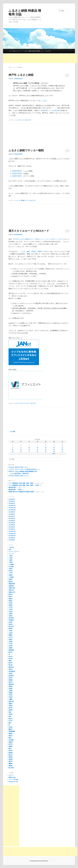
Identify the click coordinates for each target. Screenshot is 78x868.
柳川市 (11, 663)
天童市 (11, 616)
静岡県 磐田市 (17, 171)
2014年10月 (12, 510)
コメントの (13, 780)
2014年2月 (12, 527)
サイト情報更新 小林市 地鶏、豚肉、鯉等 (21, 483)
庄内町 (11, 646)
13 (29, 448)
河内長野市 (12, 671)
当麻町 (11, 648)
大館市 (11, 614)
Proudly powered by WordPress (39, 861)
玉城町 (11, 691)
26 (21, 452)
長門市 (11, 744)
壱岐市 (11, 601)
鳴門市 (11, 761)
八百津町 (11, 577)
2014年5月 (12, 521)
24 (62, 450)
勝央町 (11, 582)
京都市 (11, 575)
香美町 (11, 757)
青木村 (11, 751)
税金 (10, 712)
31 (62, 452)
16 (54, 448)
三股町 (11, 562)
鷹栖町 (11, 763)
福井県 (11, 710)
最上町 (11, 652)
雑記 (10, 748)
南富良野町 (12, 584)
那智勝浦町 (12, 731)
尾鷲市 (11, 635)
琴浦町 (11, 693)
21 (37, 450)
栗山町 (11, 665)
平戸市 (11, 644)
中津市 (11, 569)
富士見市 (11, 626)
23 (54, 450)
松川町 (11, 659)
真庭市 (11, 704)
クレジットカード (20, 403)
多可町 (11, 603)
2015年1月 (12, 503)
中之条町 (11, 567)
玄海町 (11, 689)
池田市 (11, 669)
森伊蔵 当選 (12, 487)
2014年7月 (12, 516)
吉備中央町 (12, 588)
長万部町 (11, 740)
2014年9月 (12, 512)
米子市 (11, 721)
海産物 (11, 680)
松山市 (11, 656)
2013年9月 (12, 538)
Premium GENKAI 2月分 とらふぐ (19, 476)
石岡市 (11, 706)
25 (13, 452)
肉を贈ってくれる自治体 (51, 110)
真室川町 (11, 701)
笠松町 (11, 714)
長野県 (11, 742)
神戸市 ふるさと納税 (21, 75)
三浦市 (11, 560)
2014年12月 (12, 506)
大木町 (11, 609)
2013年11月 (12, 533)
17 (62, 448)
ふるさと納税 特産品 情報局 (31, 251)
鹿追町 (11, 766)
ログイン (11, 775)
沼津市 (11, 674)
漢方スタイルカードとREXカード (29, 231)
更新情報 (11, 650)
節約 (10, 716)
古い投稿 (12, 432)
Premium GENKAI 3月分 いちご (18, 467)
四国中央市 (12, 592)
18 (13, 450)
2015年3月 (12, 499)
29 (46, 452)
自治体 (23, 200)
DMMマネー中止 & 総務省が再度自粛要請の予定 (23, 471)
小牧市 (11, 633)
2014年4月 (12, 523)
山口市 (11, 637)
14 (37, 448)
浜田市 (11, 678)
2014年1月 (12, 529)
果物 (10, 661)
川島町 (11, 641)
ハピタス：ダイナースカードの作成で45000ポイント (24, 469)
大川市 (11, 607)
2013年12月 (12, 531)
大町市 (11, 611)
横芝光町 (11, 667)
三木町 (11, 558)
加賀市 (11, 579)
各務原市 (11, 586)
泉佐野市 (11, 676)
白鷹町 (11, 699)
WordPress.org (13, 782)
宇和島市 (11, 620)
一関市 (11, 556)
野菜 (10, 738)
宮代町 (11, 622)
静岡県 (11, 753)
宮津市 (11, 624)
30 (54, 452)
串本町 (11, 571)
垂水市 (11, 596)
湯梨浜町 (11, 684)
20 (29, 450)
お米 (10, 549)
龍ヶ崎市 (11, 768)
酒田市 (11, 736)
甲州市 (11, 695)
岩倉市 (11, 639)
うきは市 (11, 547)
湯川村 (11, 682)
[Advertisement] (40, 58)
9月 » (54, 454)
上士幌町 (11, 564)
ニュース (18, 120)
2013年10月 (12, 536)
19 (21, 450)
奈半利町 (11, 618)
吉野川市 (11, 590)
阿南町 (11, 746)
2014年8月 (12, 514)
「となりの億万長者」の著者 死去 (19, 474)
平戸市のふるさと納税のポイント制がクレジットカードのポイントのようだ (39, 239)
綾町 (10, 723)
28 (37, 452)
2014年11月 (12, 508)
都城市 (11, 733)
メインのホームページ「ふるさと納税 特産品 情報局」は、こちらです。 (31, 51)
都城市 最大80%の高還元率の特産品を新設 (21, 492)
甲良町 (11, 697)
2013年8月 (12, 540)
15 (46, 448)
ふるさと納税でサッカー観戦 (26, 150)
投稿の (12, 777)
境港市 (11, 599)
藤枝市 (11, 729)
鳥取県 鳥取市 (17, 176)
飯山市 (11, 755)
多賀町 (11, 605)
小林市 (37, 485)
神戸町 (11, 708)
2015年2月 (12, 501)
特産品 (11, 686)
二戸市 (11, 573)
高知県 (11, 759)
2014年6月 (12, 518)
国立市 (11, 594)
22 (46, 450)
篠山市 (11, 719)
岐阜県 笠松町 (17, 174)
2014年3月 (12, 525)
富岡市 (11, 629)
